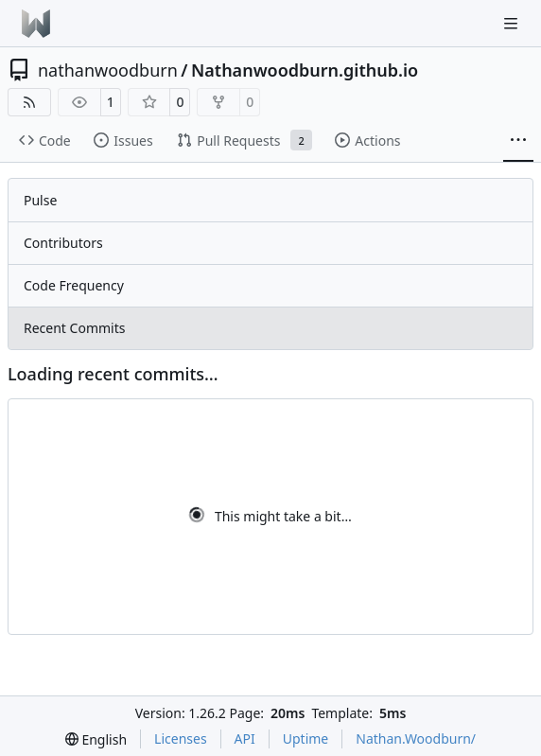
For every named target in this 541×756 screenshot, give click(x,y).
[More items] (518, 141)
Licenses (181, 738)
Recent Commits (74, 328)
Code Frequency (74, 285)
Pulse (40, 200)
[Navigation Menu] (513, 23)
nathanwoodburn (108, 70)
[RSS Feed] (29, 102)
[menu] (96, 739)
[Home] (36, 24)
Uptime (306, 738)
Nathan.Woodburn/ (416, 738)
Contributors (63, 243)
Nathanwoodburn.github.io (305, 70)
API (245, 738)
